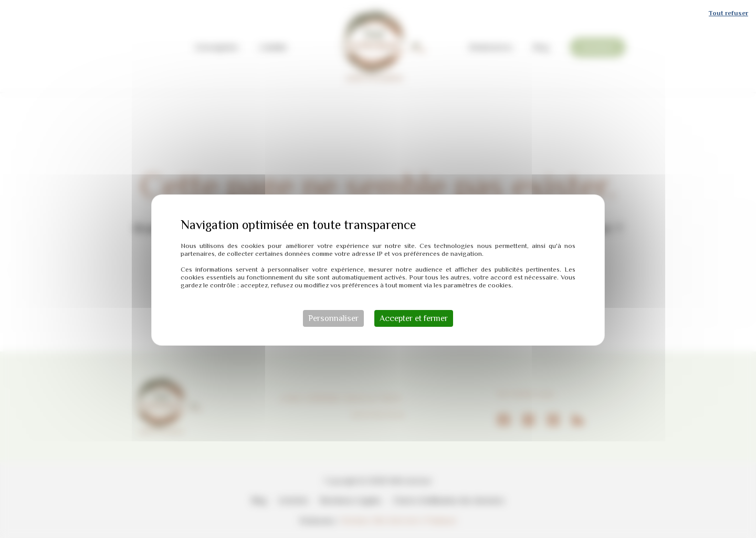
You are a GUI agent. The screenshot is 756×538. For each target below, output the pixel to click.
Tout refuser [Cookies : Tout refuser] (728, 12)
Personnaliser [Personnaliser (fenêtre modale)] (333, 317)
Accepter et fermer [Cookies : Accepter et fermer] (414, 317)
